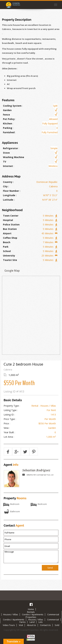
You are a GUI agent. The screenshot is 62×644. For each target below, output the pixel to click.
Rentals (31, 612)
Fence (6, 115)
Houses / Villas (11, 614)
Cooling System (12, 106)
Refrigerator (10, 148)
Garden (7, 110)
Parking (8, 128)
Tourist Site (10, 260)
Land (32, 622)
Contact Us (45, 625)
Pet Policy (9, 119)
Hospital (8, 220)
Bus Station (10, 229)
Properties (31, 617)
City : (6, 186)
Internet (8, 166)
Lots (41, 622)
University (9, 256)
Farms (23, 622)
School (7, 251)
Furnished (9, 132)
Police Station (11, 224)
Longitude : (10, 195)
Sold (57, 625)
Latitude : (9, 200)
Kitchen (8, 123)
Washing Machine (14, 157)
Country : (8, 182)
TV (5, 162)
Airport (7, 233)
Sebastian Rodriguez (36, 470)
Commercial (53, 614)
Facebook (31, 604)
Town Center (11, 216)
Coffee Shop (10, 238)
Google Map (12, 271)
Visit (21, 625)
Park (6, 247)
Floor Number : (12, 191)
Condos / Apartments (33, 614)
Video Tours (9, 625)
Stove (6, 153)
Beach (7, 242)
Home (31, 609)
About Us (31, 625)
